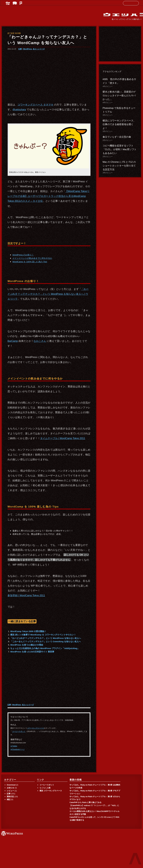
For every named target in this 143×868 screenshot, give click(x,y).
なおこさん (40, 341)
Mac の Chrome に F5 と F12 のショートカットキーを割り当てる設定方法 (119, 166)
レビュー (10, 791)
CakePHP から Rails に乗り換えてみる (86, 802)
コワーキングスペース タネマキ (35, 105)
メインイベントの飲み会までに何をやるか (32, 258)
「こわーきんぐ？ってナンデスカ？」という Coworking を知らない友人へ (46, 641)
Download (11, 785)
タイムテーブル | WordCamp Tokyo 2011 (63, 438)
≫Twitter (14, 746)
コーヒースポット (19, 731)
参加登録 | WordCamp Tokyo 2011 (26, 595)
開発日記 (10, 797)
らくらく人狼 (45, 788)
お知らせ (10, 788)
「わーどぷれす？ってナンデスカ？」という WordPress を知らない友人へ (46, 638)
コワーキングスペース (36, 728)
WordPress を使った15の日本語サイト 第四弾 (32, 652)
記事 (20, 49)
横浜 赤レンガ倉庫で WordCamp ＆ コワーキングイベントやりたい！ (43, 635)
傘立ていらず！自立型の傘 (117, 137)
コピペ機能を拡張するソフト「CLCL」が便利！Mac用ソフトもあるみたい (120, 149)
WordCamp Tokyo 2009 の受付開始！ (28, 631)
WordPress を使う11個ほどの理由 (27, 645)
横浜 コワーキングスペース (51, 791)
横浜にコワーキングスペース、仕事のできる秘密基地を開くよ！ (119, 124)
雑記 (9, 799)
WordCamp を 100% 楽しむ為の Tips (30, 262)
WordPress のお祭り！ (23, 255)
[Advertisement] (49, 75)
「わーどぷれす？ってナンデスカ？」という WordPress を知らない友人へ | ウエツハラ (48, 294)
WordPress (28, 49)
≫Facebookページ (18, 749)
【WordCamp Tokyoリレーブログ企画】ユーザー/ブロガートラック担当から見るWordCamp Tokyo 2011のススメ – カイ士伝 (49, 196)
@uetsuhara (19, 110)
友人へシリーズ (39, 49)
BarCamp (13, 341)
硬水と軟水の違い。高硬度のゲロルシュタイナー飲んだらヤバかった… (119, 95)
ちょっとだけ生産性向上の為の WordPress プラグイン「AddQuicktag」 (45, 648)
